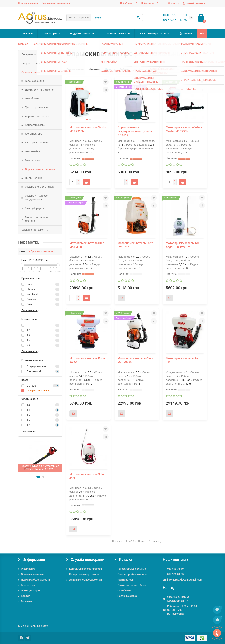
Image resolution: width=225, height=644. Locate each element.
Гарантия (26, 601)
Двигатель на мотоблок (132, 585)
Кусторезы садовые (37, 143)
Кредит (25, 596)
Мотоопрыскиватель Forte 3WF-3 (87, 360)
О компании (28, 569)
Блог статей (28, 585)
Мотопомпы (33, 160)
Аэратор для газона (37, 116)
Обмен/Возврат (31, 590)
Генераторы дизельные (132, 569)
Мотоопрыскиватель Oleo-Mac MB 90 (135, 360)
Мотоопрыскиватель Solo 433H (87, 476)
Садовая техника (116, 33)
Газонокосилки (35, 81)
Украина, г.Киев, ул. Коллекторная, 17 (179, 599)
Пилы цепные (34, 178)
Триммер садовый (36, 107)
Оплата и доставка (28, 3)
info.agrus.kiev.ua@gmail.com (185, 580)
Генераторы (49, 33)
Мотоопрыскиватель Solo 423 (183, 360)
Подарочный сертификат (84, 574)
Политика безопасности (35, 580)
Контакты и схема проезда (56, 3)
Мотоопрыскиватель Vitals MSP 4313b (88, 129)
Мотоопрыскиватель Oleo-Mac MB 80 (87, 245)
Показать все (31, 310)
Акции (185, 33)
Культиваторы (34, 134)
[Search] (117, 18)
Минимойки (33, 151)
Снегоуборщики (35, 208)
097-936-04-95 (175, 574)
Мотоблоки (32, 99)
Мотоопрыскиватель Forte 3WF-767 (135, 245)
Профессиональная (41, 251)
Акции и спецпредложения (86, 580)
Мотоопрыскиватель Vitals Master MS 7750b (184, 129)
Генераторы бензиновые (132, 574)
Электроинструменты (153, 33)
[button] (38, 477)
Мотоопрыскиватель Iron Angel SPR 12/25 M (183, 245)
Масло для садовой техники (37, 219)
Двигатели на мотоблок (40, 90)
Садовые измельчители (40, 187)
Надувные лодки (127, 596)
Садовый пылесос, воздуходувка (37, 198)
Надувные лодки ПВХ (83, 33)
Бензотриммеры (35, 125)
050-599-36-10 (175, 569)
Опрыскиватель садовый (73, 44)
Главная (28, 33)
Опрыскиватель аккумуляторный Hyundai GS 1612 (135, 131)
